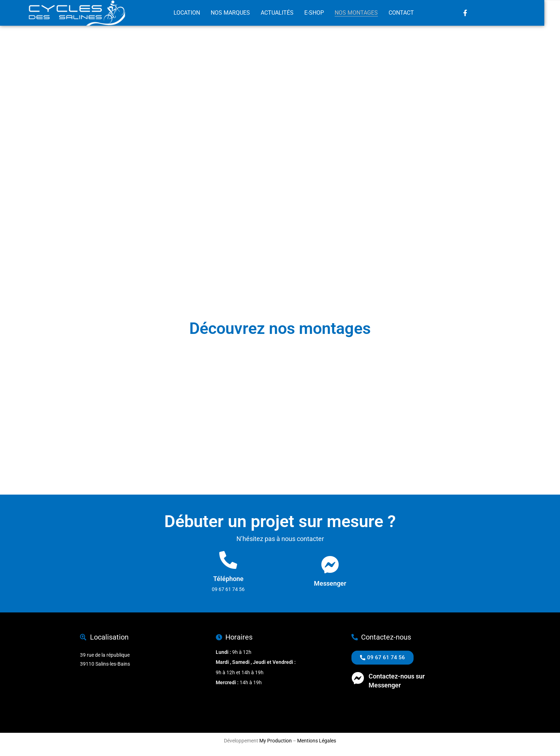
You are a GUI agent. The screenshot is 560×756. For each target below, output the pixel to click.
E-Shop (323, 13)
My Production (276, 741)
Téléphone (228, 579)
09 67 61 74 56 (368, 702)
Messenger (330, 583)
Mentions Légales (317, 741)
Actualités (286, 13)
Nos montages (365, 13)
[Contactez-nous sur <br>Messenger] (358, 678)
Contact (410, 13)
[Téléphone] (228, 560)
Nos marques (239, 13)
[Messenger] (330, 565)
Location (195, 13)
